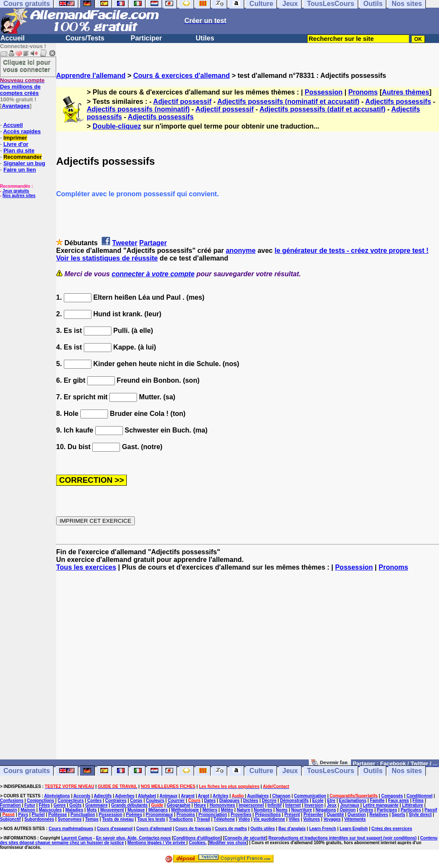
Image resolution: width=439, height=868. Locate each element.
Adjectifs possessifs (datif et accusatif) (322, 109)
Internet (293, 805)
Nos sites (407, 771)
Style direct (420, 815)
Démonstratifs (294, 801)
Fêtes (44, 805)
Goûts (76, 805)
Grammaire (96, 805)
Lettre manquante (381, 805)
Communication (310, 796)
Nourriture (301, 810)
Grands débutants (129, 805)
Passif (431, 810)
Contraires (116, 801)
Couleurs (155, 801)
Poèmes (134, 815)
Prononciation (213, 815)
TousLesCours (331, 771)
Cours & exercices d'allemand (181, 76)
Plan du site (19, 150)
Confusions (12, 801)
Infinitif (275, 805)
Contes (94, 801)
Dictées (251, 801)
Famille (377, 801)
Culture (261, 771)
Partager (153, 243)
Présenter (313, 815)
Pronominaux (160, 815)
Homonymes (222, 805)
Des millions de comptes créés (22, 87)
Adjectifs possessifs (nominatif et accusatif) (288, 102)
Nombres (263, 810)
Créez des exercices (392, 829)
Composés (392, 796)
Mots (92, 810)
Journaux (350, 805)
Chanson (281, 796)
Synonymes (70, 819)
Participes (387, 810)
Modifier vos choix (228, 843)
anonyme (241, 251)
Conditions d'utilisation (197, 838)
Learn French (323, 829)
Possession (324, 92)
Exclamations (353, 801)
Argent (188, 796)
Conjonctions (40, 801)
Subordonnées (39, 819)
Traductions (181, 819)
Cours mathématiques (71, 829)
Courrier (176, 801)
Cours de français (193, 829)
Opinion (348, 810)
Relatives (379, 815)
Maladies (74, 810)
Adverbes (125, 796)
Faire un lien (20, 170)
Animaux (168, 796)
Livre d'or (16, 144)
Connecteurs (71, 801)
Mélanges (158, 810)
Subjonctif (10, 819)
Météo (227, 810)
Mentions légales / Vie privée (157, 843)
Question (357, 815)
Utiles (205, 38)
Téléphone (224, 819)
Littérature (412, 805)
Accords (82, 796)
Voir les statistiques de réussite (107, 258)
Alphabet (147, 796)
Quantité (335, 815)
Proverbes (241, 815)
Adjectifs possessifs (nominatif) (138, 109)
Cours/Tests (85, 38)
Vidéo (244, 819)
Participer (146, 38)
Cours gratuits (27, 771)
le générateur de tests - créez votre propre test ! (351, 251)
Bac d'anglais (292, 829)
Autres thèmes (406, 92)
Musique (136, 810)
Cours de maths (231, 829)
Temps (92, 819)
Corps (136, 801)
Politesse (58, 815)
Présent (292, 815)
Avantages (16, 106)
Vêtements (355, 819)
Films (418, 801)
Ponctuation (83, 815)
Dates (210, 801)
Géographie (179, 805)
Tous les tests (151, 819)
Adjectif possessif (182, 102)
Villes (294, 819)
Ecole (318, 801)
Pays (23, 815)
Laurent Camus (77, 838)
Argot (204, 796)
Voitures (312, 819)
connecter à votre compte (153, 274)
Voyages (332, 819)
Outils (373, 771)
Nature (244, 810)
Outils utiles (263, 829)
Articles (221, 796)
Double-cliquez (117, 126)
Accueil (13, 38)
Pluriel (38, 815)
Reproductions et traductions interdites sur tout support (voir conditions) (342, 838)
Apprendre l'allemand (91, 76)
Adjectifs (103, 796)
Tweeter (125, 243)
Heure (200, 805)
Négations (326, 810)
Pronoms (363, 92)
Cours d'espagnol (115, 829)
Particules (411, 810)
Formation (10, 805)
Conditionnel (420, 796)
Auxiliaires (258, 796)
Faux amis (398, 801)
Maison (28, 810)
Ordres (366, 810)
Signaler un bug (24, 163)
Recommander (23, 157)
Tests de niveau (118, 819)
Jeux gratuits (16, 191)
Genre (60, 805)
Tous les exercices (86, 567)
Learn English (354, 829)
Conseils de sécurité (245, 838)
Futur (30, 805)
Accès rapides (22, 131)
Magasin (9, 810)
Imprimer (15, 138)
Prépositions (268, 815)
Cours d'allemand (154, 829)
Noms (282, 810)
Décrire (269, 801)
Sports (399, 815)
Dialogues (229, 801)
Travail (203, 819)
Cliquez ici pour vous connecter (27, 66)
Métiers (210, 810)
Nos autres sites (19, 196)
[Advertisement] (248, 669)
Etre (331, 801)
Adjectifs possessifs (398, 102)
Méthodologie (185, 810)
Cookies (197, 843)
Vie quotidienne (269, 819)
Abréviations (57, 796)
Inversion (314, 805)
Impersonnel (251, 805)
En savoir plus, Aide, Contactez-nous (134, 838)
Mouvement (112, 810)
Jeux (290, 771)
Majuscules (50, 810)
